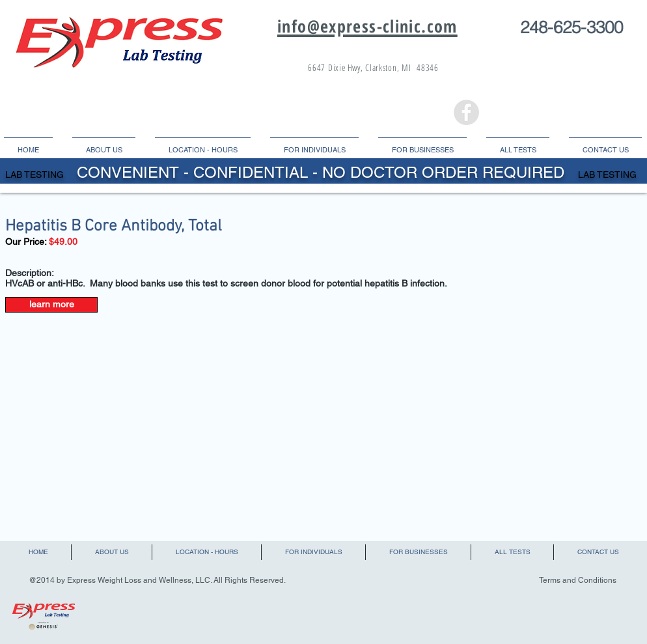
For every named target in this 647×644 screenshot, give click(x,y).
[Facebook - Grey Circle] (466, 112)
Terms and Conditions (578, 580)
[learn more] (51, 305)
